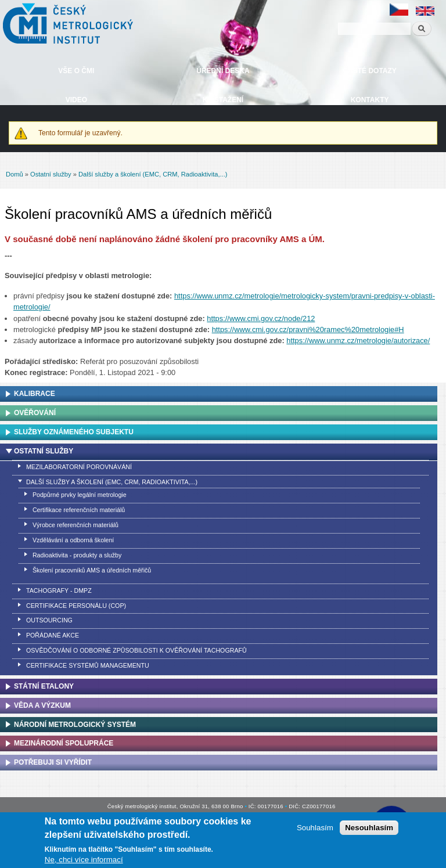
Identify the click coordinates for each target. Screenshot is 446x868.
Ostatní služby (51, 174)
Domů (15, 174)
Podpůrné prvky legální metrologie (80, 495)
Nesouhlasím (369, 828)
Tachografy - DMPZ (59, 590)
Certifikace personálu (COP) (76, 606)
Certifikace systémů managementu (88, 665)
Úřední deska (223, 71)
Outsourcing (49, 620)
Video (76, 100)
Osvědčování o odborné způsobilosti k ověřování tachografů (136, 650)
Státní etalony (44, 686)
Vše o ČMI (76, 71)
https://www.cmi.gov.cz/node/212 (261, 318)
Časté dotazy (369, 71)
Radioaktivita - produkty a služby (77, 555)
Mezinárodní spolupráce (64, 743)
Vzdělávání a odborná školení (73, 540)
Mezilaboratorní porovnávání (79, 467)
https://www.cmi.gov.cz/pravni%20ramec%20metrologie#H (308, 329)
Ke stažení (223, 100)
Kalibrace (35, 394)
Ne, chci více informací (84, 860)
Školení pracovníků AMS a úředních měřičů (92, 570)
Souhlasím (315, 828)
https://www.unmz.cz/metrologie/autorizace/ (358, 341)
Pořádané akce (53, 635)
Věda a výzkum (42, 705)
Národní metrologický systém (75, 725)
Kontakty (370, 100)
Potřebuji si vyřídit (53, 762)
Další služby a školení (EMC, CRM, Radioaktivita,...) (153, 174)
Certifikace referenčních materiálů (79, 510)
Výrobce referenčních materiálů (75, 525)
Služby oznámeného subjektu (74, 432)
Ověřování (35, 413)
